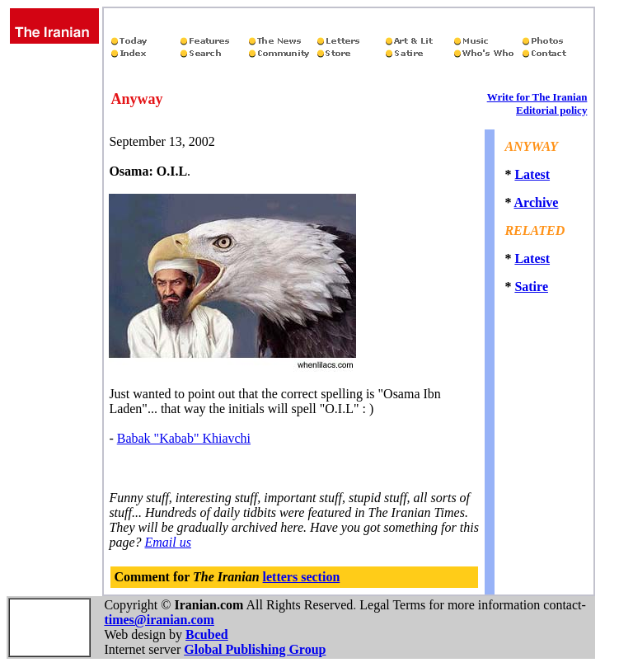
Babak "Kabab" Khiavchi (184, 438)
